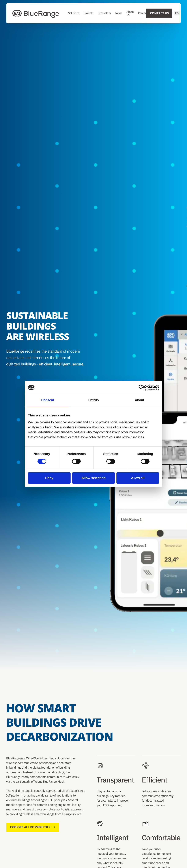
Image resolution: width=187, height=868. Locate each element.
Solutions (74, 13)
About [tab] (139, 400)
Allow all (138, 478)
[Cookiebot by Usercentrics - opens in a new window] (146, 387)
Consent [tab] (48, 400)
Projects (89, 13)
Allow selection (93, 478)
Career (142, 13)
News (119, 13)
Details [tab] (93, 400)
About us (130, 13)
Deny (49, 478)
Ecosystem (104, 13)
